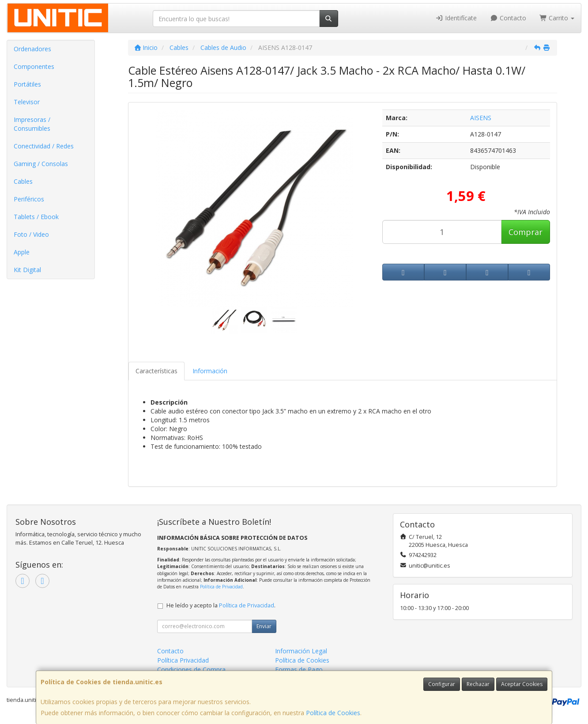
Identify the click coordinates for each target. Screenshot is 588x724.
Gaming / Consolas (41, 164)
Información (210, 371)
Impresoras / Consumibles (32, 124)
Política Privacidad (183, 660)
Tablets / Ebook (36, 217)
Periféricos (29, 199)
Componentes (34, 66)
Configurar (442, 684)
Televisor (27, 102)
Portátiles (27, 84)
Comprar (526, 232)
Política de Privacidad (221, 587)
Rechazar (478, 684)
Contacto (508, 18)
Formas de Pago (299, 669)
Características (156, 371)
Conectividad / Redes (44, 146)
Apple (22, 252)
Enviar (264, 626)
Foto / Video (31, 234)
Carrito (557, 18)
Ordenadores (32, 49)
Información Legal (301, 651)
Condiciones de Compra (191, 669)
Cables (23, 181)
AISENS (481, 118)
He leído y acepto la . (221, 605)
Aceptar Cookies (522, 684)
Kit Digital (27, 270)
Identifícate (456, 18)
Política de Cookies (333, 713)
